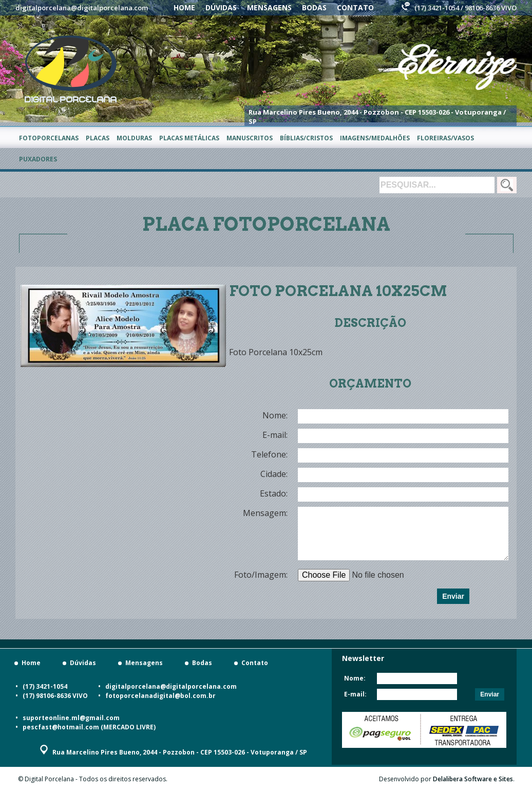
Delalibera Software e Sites (473, 779)
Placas (98, 138)
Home (184, 7)
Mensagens (269, 7)
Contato (355, 7)
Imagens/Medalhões (375, 138)
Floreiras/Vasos (445, 138)
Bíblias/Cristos (306, 138)
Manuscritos (250, 138)
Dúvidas (221, 7)
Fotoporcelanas (49, 138)
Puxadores (38, 159)
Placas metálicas (189, 138)
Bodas (314, 7)
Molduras (134, 138)
